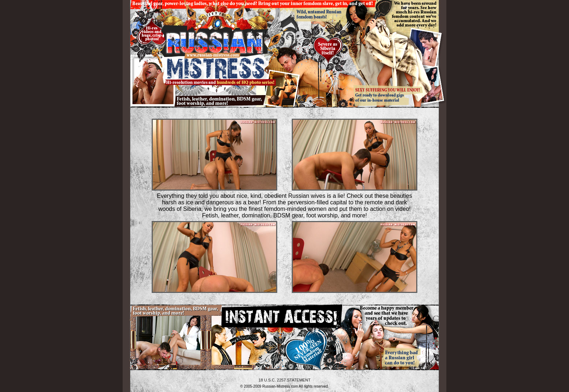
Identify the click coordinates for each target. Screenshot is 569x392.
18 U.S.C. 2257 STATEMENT (284, 380)
